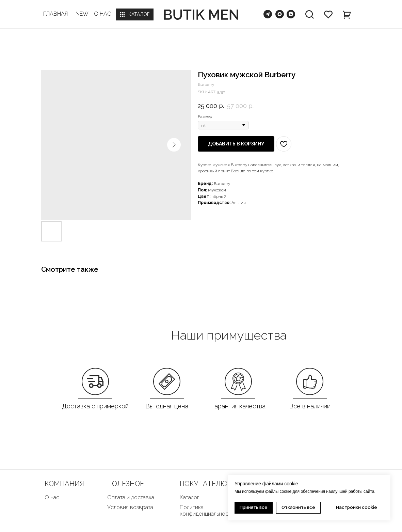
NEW (82, 14)
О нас (52, 497)
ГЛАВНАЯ (55, 14)
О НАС (102, 14)
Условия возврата (130, 507)
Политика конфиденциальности (207, 511)
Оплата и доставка (131, 497)
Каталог (189, 497)
